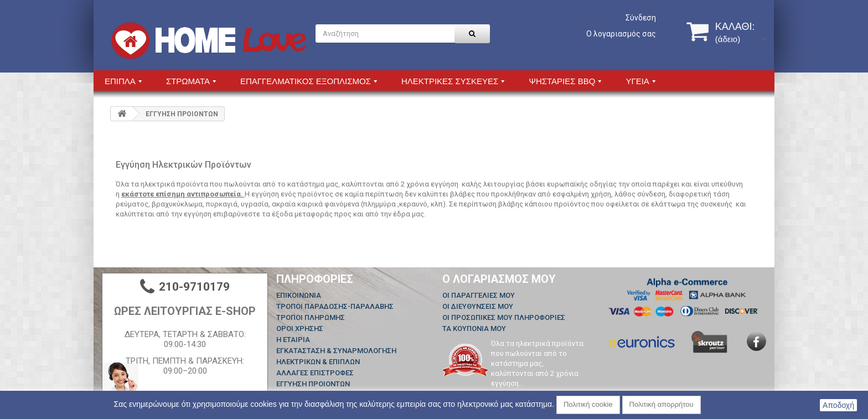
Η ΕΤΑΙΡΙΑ (293, 340)
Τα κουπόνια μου (474, 329)
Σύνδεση (641, 18)
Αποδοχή (838, 405)
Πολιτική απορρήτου (662, 404)
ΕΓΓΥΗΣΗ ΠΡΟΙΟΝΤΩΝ (313, 384)
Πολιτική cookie (588, 404)
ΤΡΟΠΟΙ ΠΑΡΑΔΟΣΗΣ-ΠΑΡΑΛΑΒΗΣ (335, 306)
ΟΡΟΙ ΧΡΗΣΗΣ (300, 329)
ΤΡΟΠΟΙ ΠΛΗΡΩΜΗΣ (311, 317)
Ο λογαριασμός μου (499, 279)
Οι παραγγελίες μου (479, 295)
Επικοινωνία (299, 295)
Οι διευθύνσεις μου (478, 306)
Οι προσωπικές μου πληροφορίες (504, 317)
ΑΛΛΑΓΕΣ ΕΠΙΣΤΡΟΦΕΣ (315, 373)
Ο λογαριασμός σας (621, 34)
